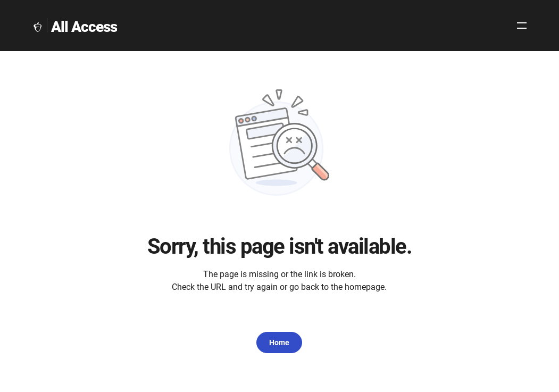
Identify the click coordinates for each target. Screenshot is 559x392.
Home (279, 343)
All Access (84, 27)
